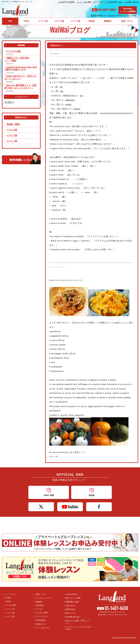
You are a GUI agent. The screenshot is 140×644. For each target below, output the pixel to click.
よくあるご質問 (42, 613)
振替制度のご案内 (72, 602)
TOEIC (9, 598)
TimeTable (40, 605)
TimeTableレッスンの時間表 (128, 10)
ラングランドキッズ (43, 598)
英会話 (9, 601)
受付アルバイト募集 (73, 598)
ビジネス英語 (11, 605)
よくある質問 (85, 2)
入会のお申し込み (114, 2)
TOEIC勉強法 (41, 620)
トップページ (11, 594)
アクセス (98, 2)
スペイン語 (12, 141)
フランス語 (12, 130)
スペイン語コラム (43, 628)
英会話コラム (41, 624)
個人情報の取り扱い (73, 617)
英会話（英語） (14, 124)
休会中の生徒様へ (67, 2)
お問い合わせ (131, 2)
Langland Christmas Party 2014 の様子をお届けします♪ (21, 68)
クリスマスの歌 (13, 51)
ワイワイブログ (42, 616)
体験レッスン (41, 594)
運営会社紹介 (71, 609)
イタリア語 (12, 135)
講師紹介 (39, 602)
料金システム (71, 613)
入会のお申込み (71, 594)
